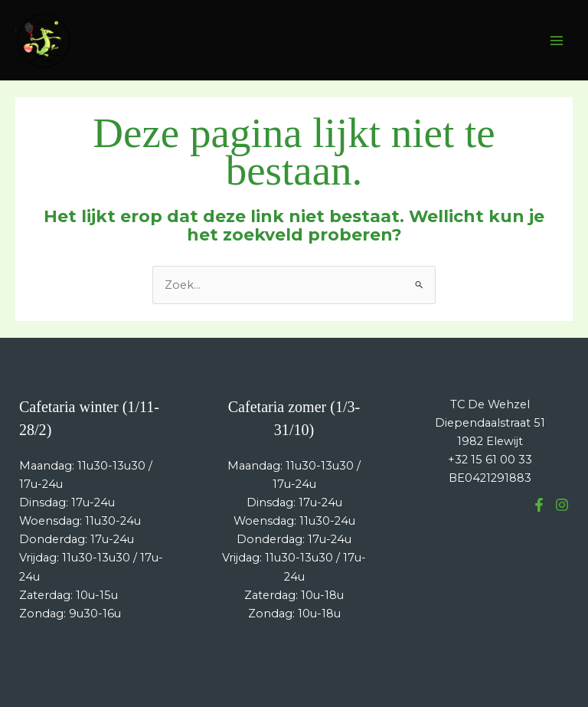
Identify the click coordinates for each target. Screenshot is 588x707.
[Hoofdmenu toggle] (557, 41)
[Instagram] (562, 505)
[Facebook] (539, 505)
